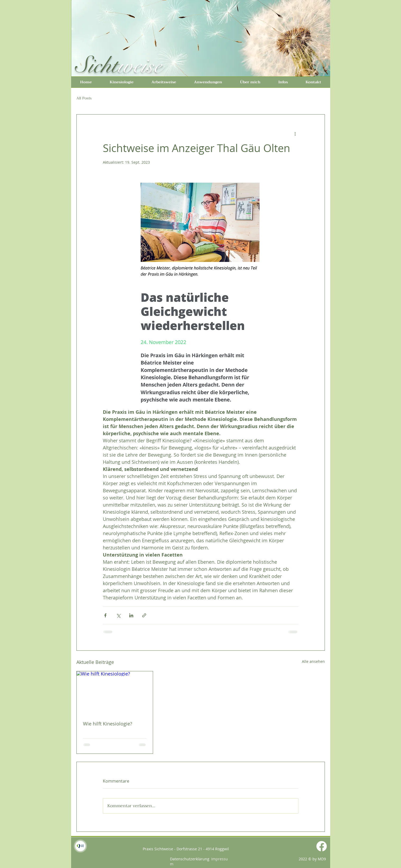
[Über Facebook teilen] (105, 615)
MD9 (322, 859)
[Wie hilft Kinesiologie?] (115, 693)
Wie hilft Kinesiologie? (108, 724)
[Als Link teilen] (144, 615)
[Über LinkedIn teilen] (131, 615)
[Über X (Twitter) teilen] (118, 615)
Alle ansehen (313, 661)
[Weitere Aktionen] (295, 134)
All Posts (84, 98)
